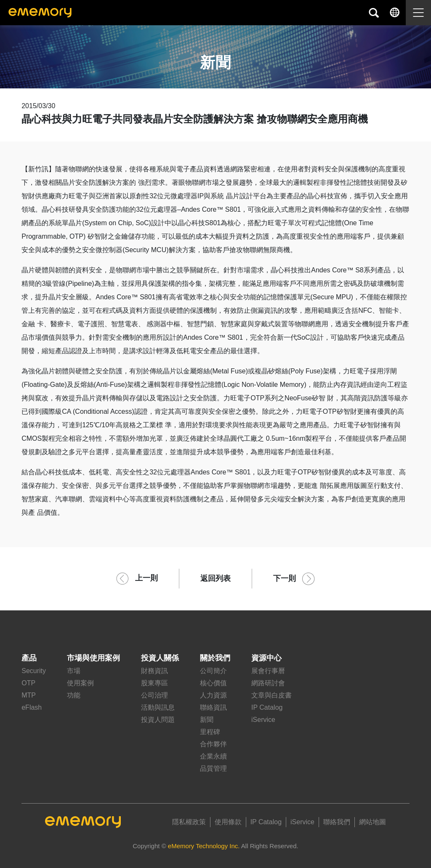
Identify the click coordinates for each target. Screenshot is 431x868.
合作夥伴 (213, 744)
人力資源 (213, 695)
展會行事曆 (268, 671)
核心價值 (213, 683)
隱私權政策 (189, 822)
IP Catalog (267, 707)
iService (263, 720)
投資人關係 (160, 658)
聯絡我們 (337, 822)
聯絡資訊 (213, 707)
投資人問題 (158, 720)
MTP (29, 695)
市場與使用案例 (93, 658)
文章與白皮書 (271, 695)
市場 (74, 671)
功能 (74, 695)
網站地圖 (372, 822)
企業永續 (213, 756)
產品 (29, 658)
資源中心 (266, 658)
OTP (28, 683)
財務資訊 (154, 671)
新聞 (207, 720)
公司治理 (154, 695)
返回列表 (215, 578)
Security (34, 671)
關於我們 (215, 658)
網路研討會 (268, 683)
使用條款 (228, 822)
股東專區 (154, 683)
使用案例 (80, 683)
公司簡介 (213, 671)
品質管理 (213, 768)
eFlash (32, 707)
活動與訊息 (158, 707)
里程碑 (210, 732)
